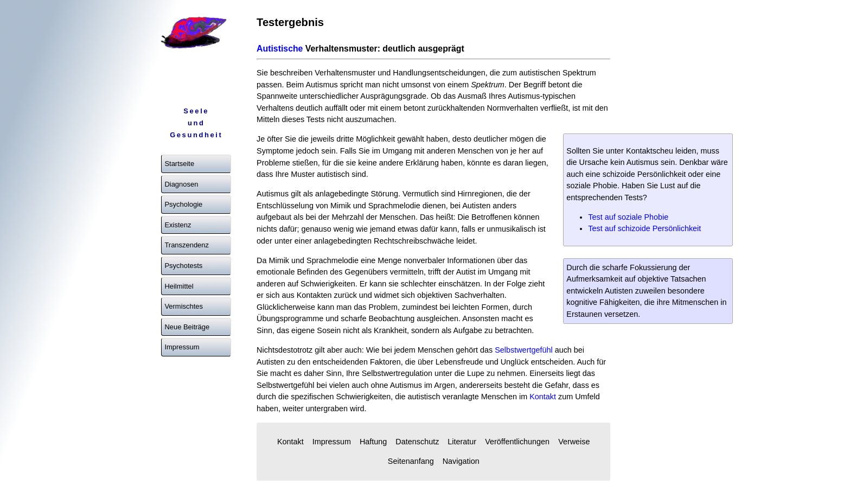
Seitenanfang (411, 461)
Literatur (462, 442)
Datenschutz (417, 442)
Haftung (373, 442)
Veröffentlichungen (517, 442)
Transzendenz (187, 245)
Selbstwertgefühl (523, 350)
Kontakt (543, 397)
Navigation (461, 461)
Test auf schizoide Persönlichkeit (644, 228)
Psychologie (183, 204)
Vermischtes (184, 306)
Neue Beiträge (187, 327)
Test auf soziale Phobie (628, 217)
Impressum (182, 347)
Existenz (178, 225)
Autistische (280, 49)
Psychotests (183, 266)
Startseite (179, 164)
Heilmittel (179, 286)
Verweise (574, 442)
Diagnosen (181, 184)
